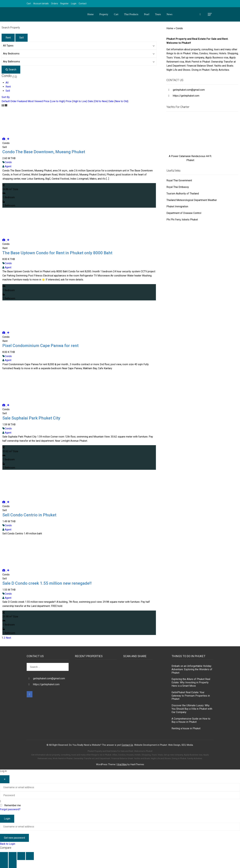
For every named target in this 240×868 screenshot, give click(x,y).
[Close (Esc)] (30, 856)
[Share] (21, 856)
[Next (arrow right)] (13, 864)
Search (11, 70)
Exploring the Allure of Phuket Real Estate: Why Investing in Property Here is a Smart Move (191, 682)
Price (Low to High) (54, 101)
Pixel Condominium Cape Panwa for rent (40, 346)
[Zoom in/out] (4, 856)
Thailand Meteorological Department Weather (192, 200)
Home (91, 14)
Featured (22, 101)
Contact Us (127, 745)
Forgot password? (10, 809)
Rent (8, 38)
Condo (8, 162)
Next (8, 638)
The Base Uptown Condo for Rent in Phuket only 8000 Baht (57, 253)
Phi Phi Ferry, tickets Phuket (182, 220)
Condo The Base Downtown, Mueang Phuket (44, 152)
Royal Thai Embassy (178, 187)
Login (74, 4)
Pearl (147, 14)
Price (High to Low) (76, 101)
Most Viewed (35, 101)
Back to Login (8, 844)
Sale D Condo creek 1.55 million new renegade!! (47, 583)
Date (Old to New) (98, 101)
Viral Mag (122, 764)
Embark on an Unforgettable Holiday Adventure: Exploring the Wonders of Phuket (192, 669)
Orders (54, 4)
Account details (41, 4)
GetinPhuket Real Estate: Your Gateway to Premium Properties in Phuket (191, 696)
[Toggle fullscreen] (13, 856)
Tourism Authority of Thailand (183, 194)
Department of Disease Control (184, 213)
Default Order (9, 101)
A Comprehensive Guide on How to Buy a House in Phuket (191, 720)
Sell (21, 38)
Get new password (14, 838)
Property (104, 14)
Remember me (13, 805)
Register (64, 4)
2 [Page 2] (4, 638)
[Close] (5, 779)
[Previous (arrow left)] (4, 864)
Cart (29, 4)
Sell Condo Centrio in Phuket (29, 515)
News (169, 14)
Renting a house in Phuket (186, 728)
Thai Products (131, 14)
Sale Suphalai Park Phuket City (31, 418)
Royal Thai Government (179, 180)
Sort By (6, 97)
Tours (158, 14)
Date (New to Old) (118, 101)
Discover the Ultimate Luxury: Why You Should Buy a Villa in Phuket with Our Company (192, 709)
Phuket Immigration (177, 206)
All (7, 83)
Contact (83, 4)
